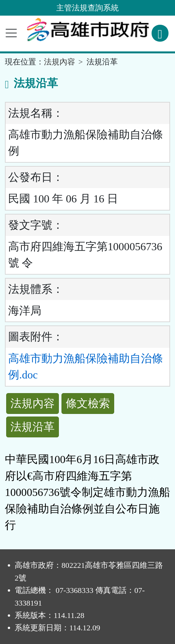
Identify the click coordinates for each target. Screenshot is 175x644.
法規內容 (60, 62)
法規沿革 (33, 427)
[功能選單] (11, 33)
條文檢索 (88, 403)
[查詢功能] (160, 33)
